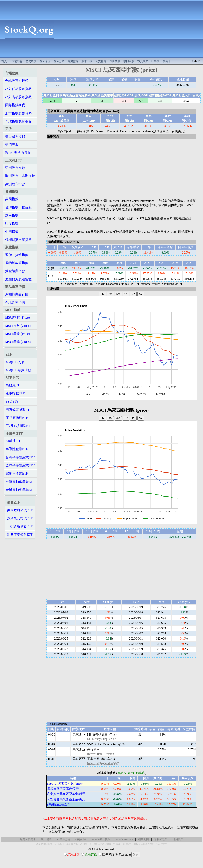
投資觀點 (143, 61)
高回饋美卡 (86, 844)
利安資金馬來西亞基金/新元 (66, 794)
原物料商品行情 (17, 294)
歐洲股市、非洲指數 (20, 176)
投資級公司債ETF (20, 518)
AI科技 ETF (14, 441)
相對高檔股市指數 (18, 97)
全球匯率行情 (15, 302)
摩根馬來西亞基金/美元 (63, 789)
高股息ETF (13, 385)
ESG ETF (12, 401)
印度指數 (12, 223)
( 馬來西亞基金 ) (58, 804)
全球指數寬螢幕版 (18, 121)
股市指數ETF (15, 393)
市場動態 (17, 61)
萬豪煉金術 (72, 844)
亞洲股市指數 (15, 168)
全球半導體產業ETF (20, 465)
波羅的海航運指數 (18, 279)
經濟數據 (73, 61)
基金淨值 (45, 61)
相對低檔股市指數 (18, 89)
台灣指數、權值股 (18, 207)
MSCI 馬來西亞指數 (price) (65, 784)
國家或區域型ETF (18, 410)
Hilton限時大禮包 (103, 844)
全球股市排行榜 (17, 81)
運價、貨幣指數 (17, 255)
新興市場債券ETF (20, 534)
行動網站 (81, 839)
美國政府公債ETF (20, 510)
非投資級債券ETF (20, 526)
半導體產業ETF (17, 449)
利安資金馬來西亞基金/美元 (66, 799)
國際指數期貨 (15, 105)
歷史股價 (31, 61)
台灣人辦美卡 (28, 839)
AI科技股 (115, 61)
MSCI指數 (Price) (17, 317)
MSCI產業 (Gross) (18, 342)
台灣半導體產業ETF (20, 457)
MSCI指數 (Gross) (18, 326)
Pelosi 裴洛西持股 (18, 153)
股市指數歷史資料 (18, 113)
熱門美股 (129, 61)
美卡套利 (59, 844)
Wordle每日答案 (101, 839)
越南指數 (12, 215)
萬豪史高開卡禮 (44, 844)
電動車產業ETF (17, 473)
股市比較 (87, 61)
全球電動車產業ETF (20, 490)
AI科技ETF (161, 844)
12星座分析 (64, 839)
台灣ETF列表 (15, 362)
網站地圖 (143, 839)
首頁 (4, 61)
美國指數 (12, 199)
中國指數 (12, 232)
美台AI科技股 (15, 136)
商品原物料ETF (17, 418)
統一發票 (46, 839)
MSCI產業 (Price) (17, 334)
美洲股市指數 (15, 184)
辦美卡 (167, 61)
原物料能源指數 (17, 263)
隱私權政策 (161, 839)
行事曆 (155, 61)
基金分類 (59, 61)
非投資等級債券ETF (144, 844)
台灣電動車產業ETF (20, 482)
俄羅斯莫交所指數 (18, 240)
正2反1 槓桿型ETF (19, 426)
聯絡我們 (178, 839)
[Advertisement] (130, 29)
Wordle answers (124, 839)
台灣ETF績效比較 (18, 370)
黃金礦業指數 (15, 271)
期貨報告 (101, 61)
